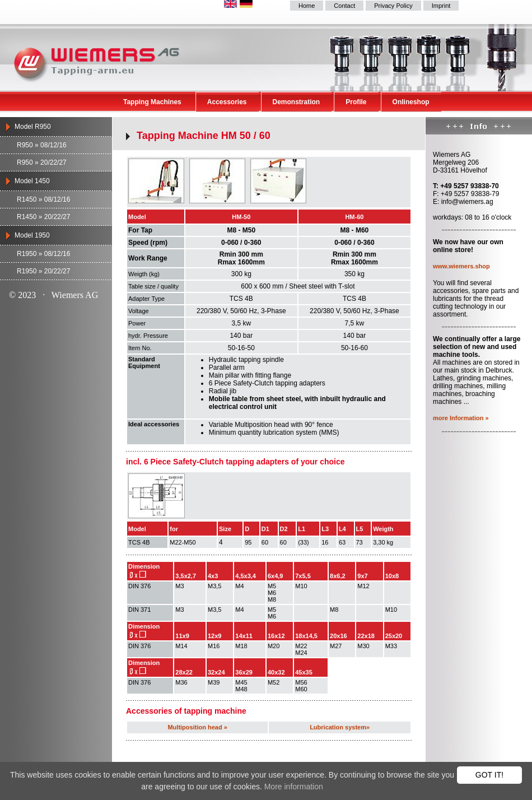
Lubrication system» (340, 727)
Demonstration (297, 102)
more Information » (461, 418)
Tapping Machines (152, 102)
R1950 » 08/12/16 (43, 254)
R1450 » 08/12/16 (43, 199)
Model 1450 (32, 181)
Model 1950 (32, 235)
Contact (344, 6)
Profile (356, 102)
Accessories (227, 102)
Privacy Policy (393, 6)
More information (294, 787)
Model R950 (33, 127)
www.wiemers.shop (461, 266)
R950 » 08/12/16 (42, 145)
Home (307, 6)
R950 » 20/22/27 (42, 162)
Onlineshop (411, 102)
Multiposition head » (197, 727)
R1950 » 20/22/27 (43, 271)
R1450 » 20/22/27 (43, 217)
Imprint (441, 6)
